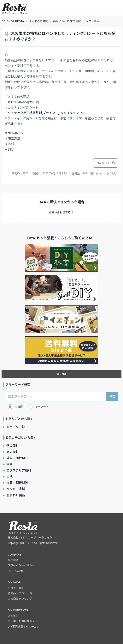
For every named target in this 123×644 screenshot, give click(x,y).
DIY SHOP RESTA (13, 21)
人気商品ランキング (20, 599)
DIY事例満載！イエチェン (23, 627)
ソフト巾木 (92, 21)
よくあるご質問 (38, 21)
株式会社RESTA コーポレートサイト (30, 538)
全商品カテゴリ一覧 (20, 593)
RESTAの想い (16, 571)
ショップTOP (16, 588)
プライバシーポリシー (21, 565)
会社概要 (13, 560)
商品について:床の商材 (67, 21)
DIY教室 (13, 616)
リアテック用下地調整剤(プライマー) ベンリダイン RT (46, 113)
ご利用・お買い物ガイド (23, 621)
